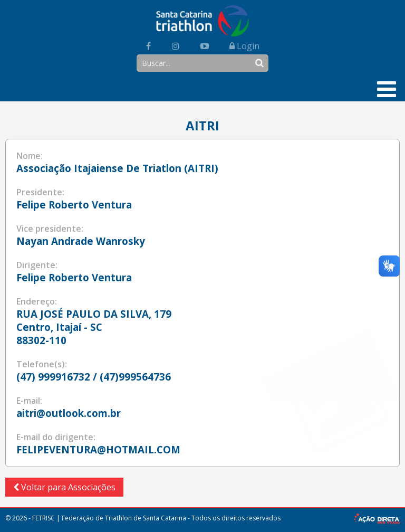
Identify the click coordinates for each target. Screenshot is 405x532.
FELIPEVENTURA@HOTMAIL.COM (98, 449)
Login (244, 46)
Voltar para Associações (64, 487)
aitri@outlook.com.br (69, 413)
